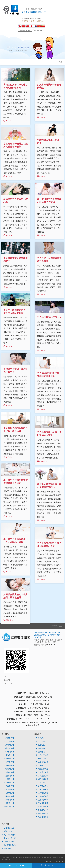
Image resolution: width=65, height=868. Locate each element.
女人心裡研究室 (9, 839)
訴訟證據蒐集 (42, 808)
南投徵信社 (9, 774)
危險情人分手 (42, 774)
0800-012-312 (52, 646)
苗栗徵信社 (9, 760)
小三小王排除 (42, 756)
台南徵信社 (9, 780)
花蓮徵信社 (9, 798)
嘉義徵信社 (9, 777)
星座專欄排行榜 (9, 846)
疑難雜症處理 (42, 818)
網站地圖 (49, 863)
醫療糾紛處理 (42, 815)
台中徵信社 (9, 763)
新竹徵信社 (9, 756)
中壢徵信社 (9, 753)
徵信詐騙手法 (42, 811)
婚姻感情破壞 (42, 763)
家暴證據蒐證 (42, 770)
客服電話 (50, 865)
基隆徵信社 (9, 739)
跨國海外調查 (42, 804)
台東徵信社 (9, 794)
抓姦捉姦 (41, 746)
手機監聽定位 (42, 784)
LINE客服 (17, 865)
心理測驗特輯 (8, 843)
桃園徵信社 (9, 750)
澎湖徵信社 (9, 804)
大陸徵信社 (9, 801)
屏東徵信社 (9, 787)
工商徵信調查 (42, 794)
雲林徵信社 (9, 767)
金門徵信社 (9, 808)
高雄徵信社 (9, 784)
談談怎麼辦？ (8, 833)
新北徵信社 (9, 746)
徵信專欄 (6, 850)
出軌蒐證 (41, 743)
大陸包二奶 (41, 767)
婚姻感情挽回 (42, 760)
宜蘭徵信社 (9, 791)
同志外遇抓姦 (42, 780)
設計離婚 (41, 753)
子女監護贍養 (42, 777)
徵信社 (18, 859)
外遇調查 (41, 739)
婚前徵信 (41, 750)
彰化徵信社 (9, 770)
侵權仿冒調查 (42, 801)
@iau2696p (8, 685)
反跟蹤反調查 (42, 798)
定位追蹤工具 (8, 829)
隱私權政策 (60, 863)
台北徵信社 (9, 743)
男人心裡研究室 (9, 836)
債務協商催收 (42, 791)
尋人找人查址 (42, 787)
